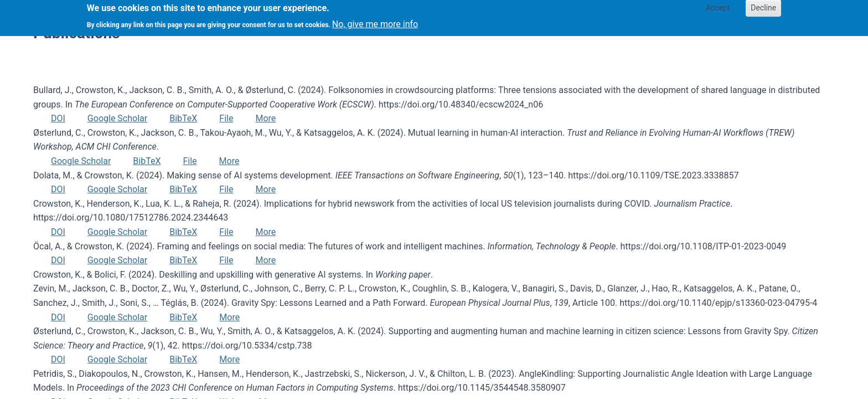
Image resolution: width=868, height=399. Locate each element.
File (226, 118)
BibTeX (183, 118)
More (265, 118)
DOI (58, 118)
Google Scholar (117, 118)
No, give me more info (375, 21)
